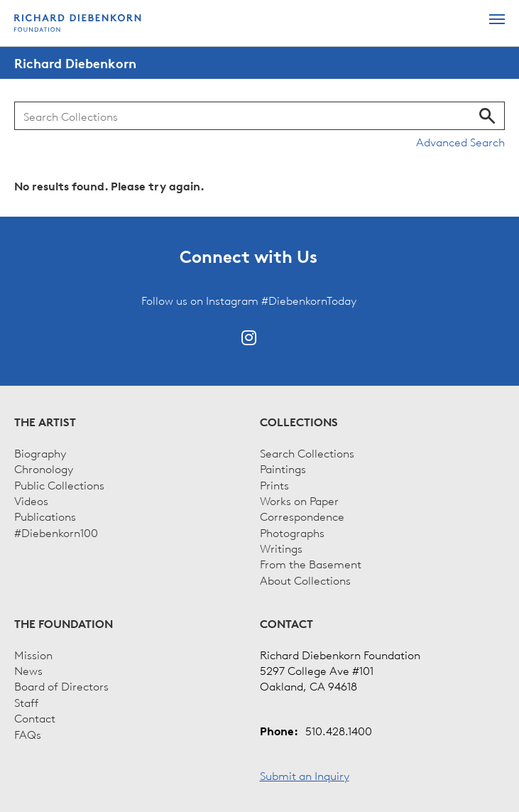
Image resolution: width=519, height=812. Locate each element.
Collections (299, 422)
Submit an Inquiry (305, 775)
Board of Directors (61, 686)
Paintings (283, 468)
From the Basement (311, 563)
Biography (40, 453)
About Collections (305, 580)
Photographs (292, 532)
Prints (274, 485)
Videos (31, 500)
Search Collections (307, 453)
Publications (45, 516)
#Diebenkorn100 (56, 532)
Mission (33, 654)
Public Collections (59, 485)
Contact (35, 718)
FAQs (28, 734)
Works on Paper (299, 500)
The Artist (45, 422)
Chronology (44, 468)
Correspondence (302, 516)
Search (487, 116)
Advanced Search (460, 141)
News (28, 670)
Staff (26, 702)
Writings (281, 548)
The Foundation (64, 624)
